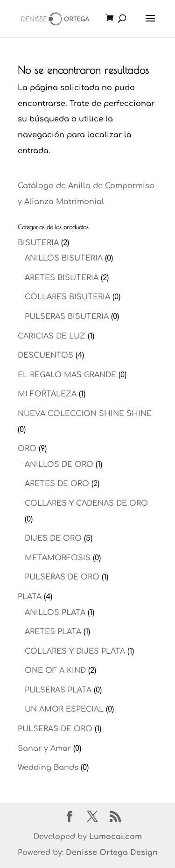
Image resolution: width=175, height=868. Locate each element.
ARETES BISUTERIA (62, 278)
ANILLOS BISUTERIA (64, 258)
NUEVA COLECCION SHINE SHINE (85, 414)
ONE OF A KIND (55, 670)
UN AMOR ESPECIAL (64, 709)
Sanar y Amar (44, 748)
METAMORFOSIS (58, 558)
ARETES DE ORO (57, 484)
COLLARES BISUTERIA (67, 297)
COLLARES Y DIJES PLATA (75, 651)
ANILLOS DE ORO (59, 465)
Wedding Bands (48, 768)
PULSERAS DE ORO (62, 577)
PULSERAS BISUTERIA (67, 317)
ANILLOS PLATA (55, 613)
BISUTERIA (38, 243)
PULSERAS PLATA (58, 690)
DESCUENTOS (45, 355)
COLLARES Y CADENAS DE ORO (86, 503)
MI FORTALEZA (47, 394)
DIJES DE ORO (53, 538)
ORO (27, 449)
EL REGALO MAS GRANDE (67, 375)
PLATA (30, 597)
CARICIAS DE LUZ (52, 336)
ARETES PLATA (53, 632)
